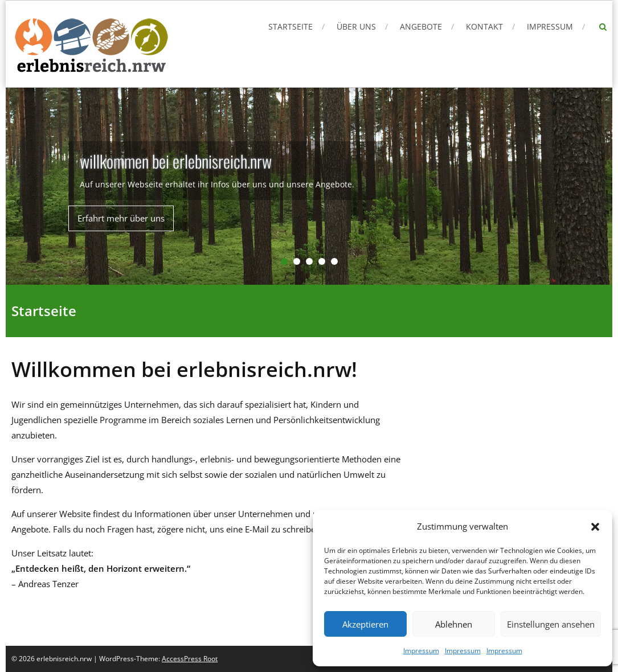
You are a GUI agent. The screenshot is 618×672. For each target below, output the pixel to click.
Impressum (421, 651)
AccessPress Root (190, 659)
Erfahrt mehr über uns (121, 218)
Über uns (356, 26)
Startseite (290, 26)
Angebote (421, 26)
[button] (595, 527)
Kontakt (484, 26)
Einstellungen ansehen (551, 624)
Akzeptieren (365, 624)
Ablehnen (454, 624)
